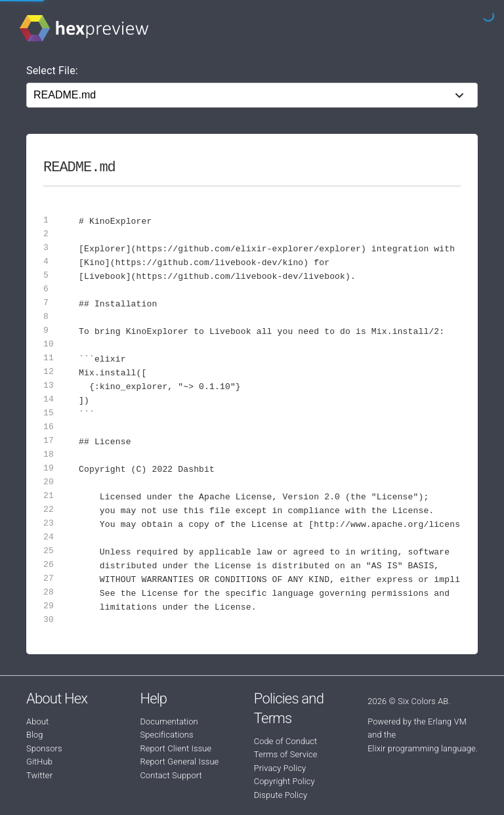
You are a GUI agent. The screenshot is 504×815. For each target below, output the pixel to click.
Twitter (39, 775)
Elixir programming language (422, 748)
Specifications (166, 735)
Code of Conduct (286, 741)
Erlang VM (447, 721)
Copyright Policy (284, 781)
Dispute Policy (281, 795)
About (37, 721)
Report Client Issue (176, 748)
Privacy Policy (280, 768)
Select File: (52, 71)
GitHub (39, 762)
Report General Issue (179, 762)
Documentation (169, 721)
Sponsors (44, 748)
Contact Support (171, 775)
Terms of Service (286, 754)
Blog (35, 735)
